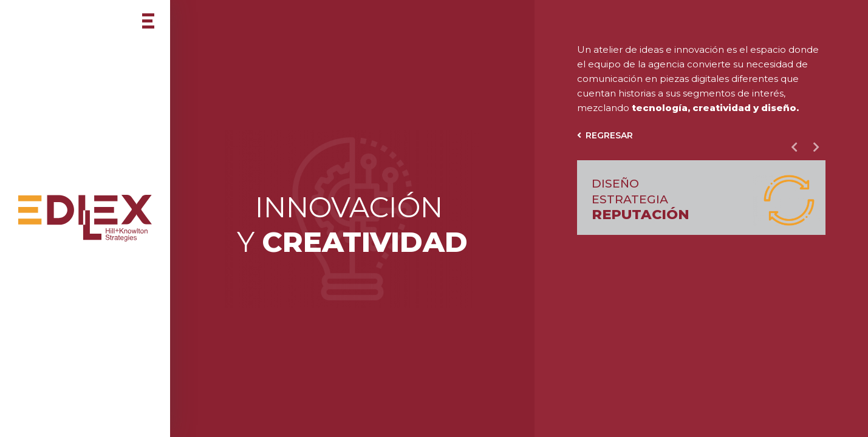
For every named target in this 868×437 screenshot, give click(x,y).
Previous (794, 147)
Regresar (605, 135)
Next (816, 147)
